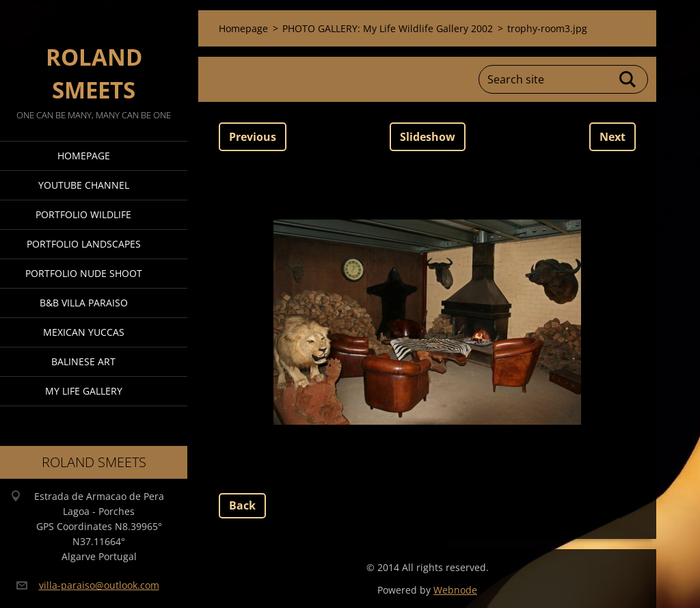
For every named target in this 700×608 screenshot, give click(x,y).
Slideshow (428, 137)
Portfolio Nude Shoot (84, 273)
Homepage (84, 156)
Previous (253, 137)
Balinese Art (83, 361)
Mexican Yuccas (84, 332)
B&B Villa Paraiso (84, 303)
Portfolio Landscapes (84, 244)
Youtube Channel (84, 185)
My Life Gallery (84, 391)
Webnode (455, 590)
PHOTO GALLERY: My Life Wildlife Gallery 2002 (388, 28)
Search (628, 79)
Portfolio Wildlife (83, 214)
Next (612, 137)
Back (242, 505)
